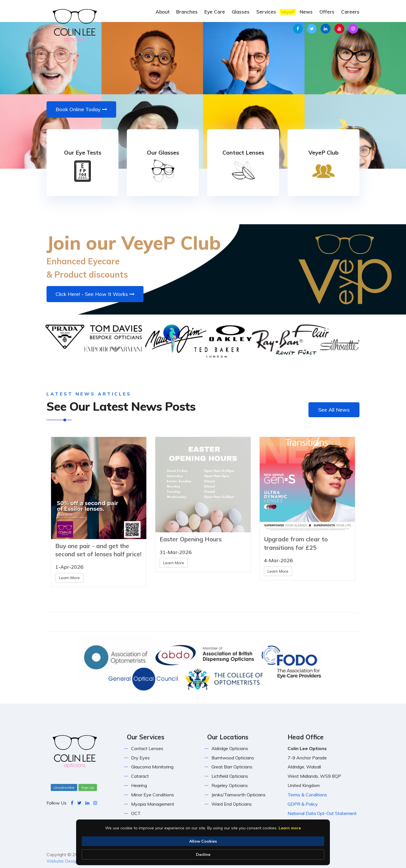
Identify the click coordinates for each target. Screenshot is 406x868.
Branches (187, 12)
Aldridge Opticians (230, 748)
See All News (334, 410)
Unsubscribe (64, 787)
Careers (350, 12)
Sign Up (88, 787)
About (163, 12)
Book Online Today (81, 109)
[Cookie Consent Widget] (203, 852)
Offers (327, 12)
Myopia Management (153, 804)
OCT (136, 813)
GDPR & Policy (303, 804)
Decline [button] (311, 852)
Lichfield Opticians (230, 776)
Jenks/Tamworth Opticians (239, 795)
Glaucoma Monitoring (152, 767)
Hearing (139, 785)
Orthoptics (142, 823)
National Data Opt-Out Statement (322, 813)
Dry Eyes (140, 758)
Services (266, 12)
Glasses (241, 12)
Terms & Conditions (307, 795)
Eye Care (215, 12)
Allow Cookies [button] (273, 851)
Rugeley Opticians (230, 785)
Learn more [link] (109, 854)
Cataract (140, 776)
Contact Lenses (147, 748)
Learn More (69, 578)
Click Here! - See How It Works (95, 294)
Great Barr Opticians (232, 767)
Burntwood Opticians (233, 758)
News (306, 12)
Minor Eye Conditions (153, 795)
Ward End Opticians (232, 804)
